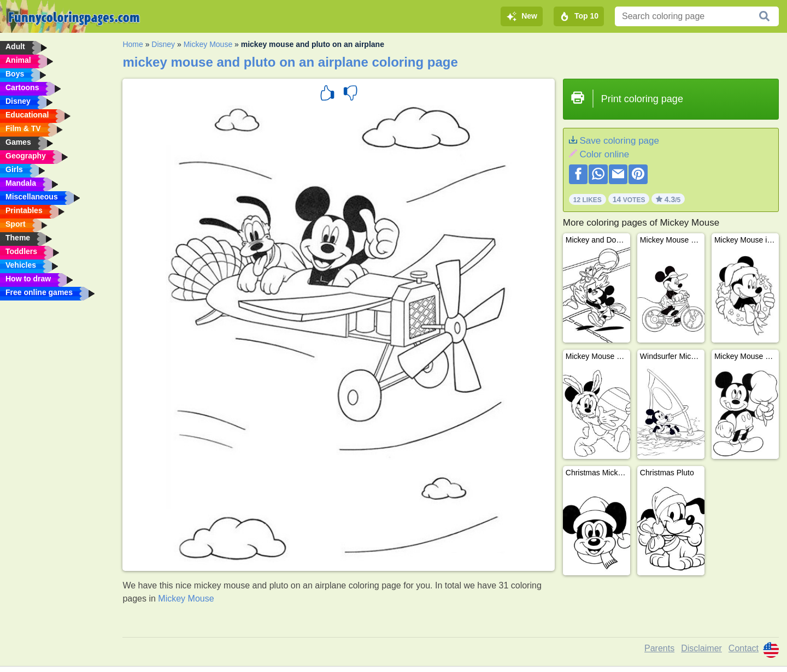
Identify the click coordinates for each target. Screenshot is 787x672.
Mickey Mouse (208, 44)
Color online (604, 154)
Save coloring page (619, 141)
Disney (163, 44)
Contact (744, 648)
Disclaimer (701, 648)
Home (133, 44)
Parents (659, 648)
